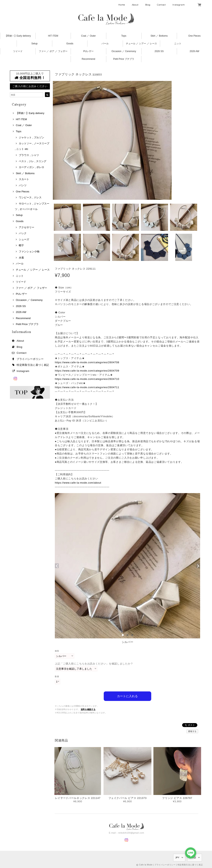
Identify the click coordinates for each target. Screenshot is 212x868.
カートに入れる (127, 696)
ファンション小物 (29, 251)
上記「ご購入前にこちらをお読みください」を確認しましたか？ (94, 664)
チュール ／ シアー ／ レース (141, 44)
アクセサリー (27, 227)
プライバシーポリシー (30, 359)
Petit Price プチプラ (124, 59)
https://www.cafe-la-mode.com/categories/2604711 (87, 387)
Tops (124, 36)
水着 (21, 258)
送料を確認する (88, 709)
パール (105, 44)
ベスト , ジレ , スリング (33, 161)
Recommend (88, 59)
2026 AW (194, 51)
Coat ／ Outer (88, 36)
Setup (34, 44)
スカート (24, 179)
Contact (161, 5)
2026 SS (159, 51)
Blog (148, 5)
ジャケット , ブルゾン (31, 137)
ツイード (18, 51)
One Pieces (194, 36)
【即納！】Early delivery (18, 36)
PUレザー (88, 51)
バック (23, 233)
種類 (57, 651)
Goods (70, 44)
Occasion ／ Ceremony (124, 51)
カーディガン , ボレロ (31, 167)
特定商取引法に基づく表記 (33, 365)
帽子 (21, 245)
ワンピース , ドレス (30, 197)
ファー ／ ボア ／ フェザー (53, 51)
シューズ (24, 239)
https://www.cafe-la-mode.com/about (78, 483)
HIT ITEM (53, 36)
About (135, 5)
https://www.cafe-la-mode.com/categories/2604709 (87, 371)
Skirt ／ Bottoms (159, 36)
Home (122, 5)
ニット (178, 44)
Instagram (179, 5)
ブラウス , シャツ (29, 155)
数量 (57, 676)
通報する (192, 731)
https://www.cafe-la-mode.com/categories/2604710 (87, 379)
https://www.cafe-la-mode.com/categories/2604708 (87, 362)
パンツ (23, 185)
